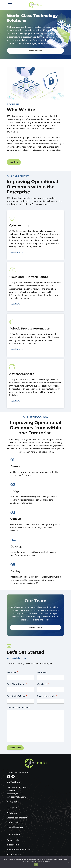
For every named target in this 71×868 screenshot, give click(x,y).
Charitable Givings (15, 827)
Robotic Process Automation (19, 850)
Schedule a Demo (35, 51)
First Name (12, 672)
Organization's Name (17, 696)
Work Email (43, 684)
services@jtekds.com (16, 658)
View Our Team (36, 628)
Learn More (14, 162)
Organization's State (47, 696)
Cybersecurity (13, 840)
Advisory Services (14, 854)
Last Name (43, 672)
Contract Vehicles (15, 823)
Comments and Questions (18, 708)
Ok (36, 865)
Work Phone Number (17, 684)
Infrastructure (13, 845)
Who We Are (12, 813)
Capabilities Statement (17, 818)
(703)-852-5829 (15, 802)
